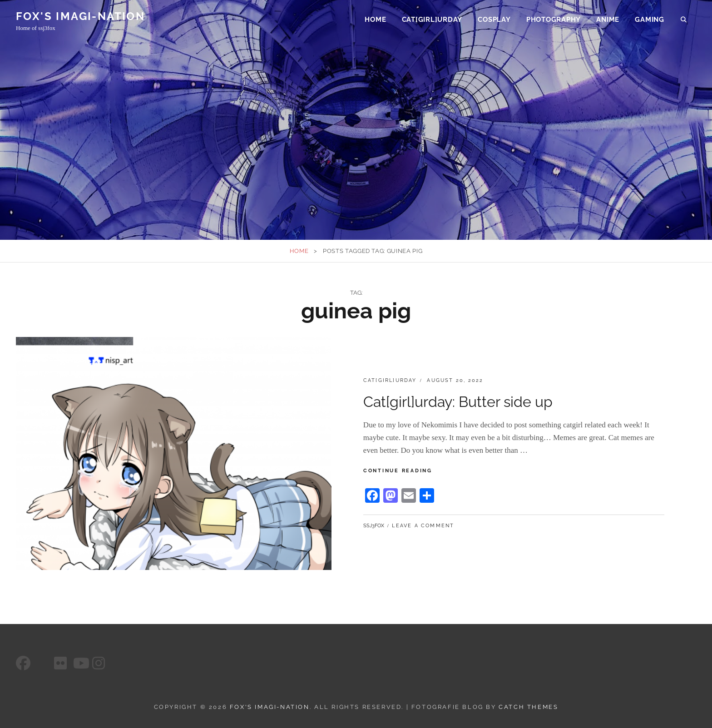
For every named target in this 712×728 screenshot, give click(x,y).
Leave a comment (423, 526)
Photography (554, 21)
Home (375, 21)
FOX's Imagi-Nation (80, 17)
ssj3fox (374, 526)
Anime (608, 21)
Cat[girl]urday (432, 21)
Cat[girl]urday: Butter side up (458, 402)
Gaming (650, 21)
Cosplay (494, 21)
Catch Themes (528, 707)
